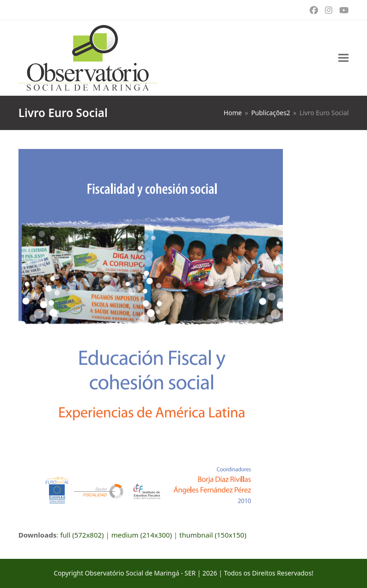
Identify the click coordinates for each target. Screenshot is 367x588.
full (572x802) (82, 535)
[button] (343, 58)
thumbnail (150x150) (213, 535)
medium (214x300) (142, 535)
